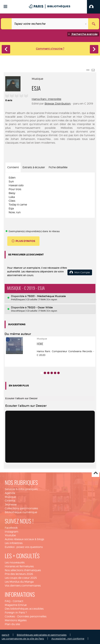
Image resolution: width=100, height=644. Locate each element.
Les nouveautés (15, 562)
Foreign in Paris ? (16, 613)
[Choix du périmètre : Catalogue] (6, 24)
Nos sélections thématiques (23, 570)
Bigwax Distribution (58, 104)
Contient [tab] (13, 167)
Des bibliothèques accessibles (24, 609)
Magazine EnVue (16, 605)
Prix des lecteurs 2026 (19, 574)
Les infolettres (14, 543)
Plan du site (12, 624)
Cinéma (10, 501)
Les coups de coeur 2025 (21, 578)
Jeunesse (11, 504)
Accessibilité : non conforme (68, 639)
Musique (10, 497)
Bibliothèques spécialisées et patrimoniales (42, 635)
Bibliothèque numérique (21, 512)
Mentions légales (16, 620)
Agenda (10, 493)
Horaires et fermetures (19, 566)
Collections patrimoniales (21, 508)
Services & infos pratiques (21, 489)
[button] (93, 7)
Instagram (12, 532)
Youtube (10, 535)
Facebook (11, 528)
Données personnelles (32, 616)
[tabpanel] (50, 195)
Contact (18, 601)
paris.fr (6, 635)
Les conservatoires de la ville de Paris (23, 639)
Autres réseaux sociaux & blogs (24, 539)
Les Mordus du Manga (19, 582)
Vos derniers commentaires (23, 586)
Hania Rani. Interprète (47, 99)
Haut (96, 473)
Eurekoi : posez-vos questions (24, 547)
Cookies (10, 616)
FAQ (8, 601)
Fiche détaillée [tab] (58, 167)
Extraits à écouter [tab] (34, 167)
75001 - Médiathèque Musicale (47, 296)
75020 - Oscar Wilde (40, 307)
